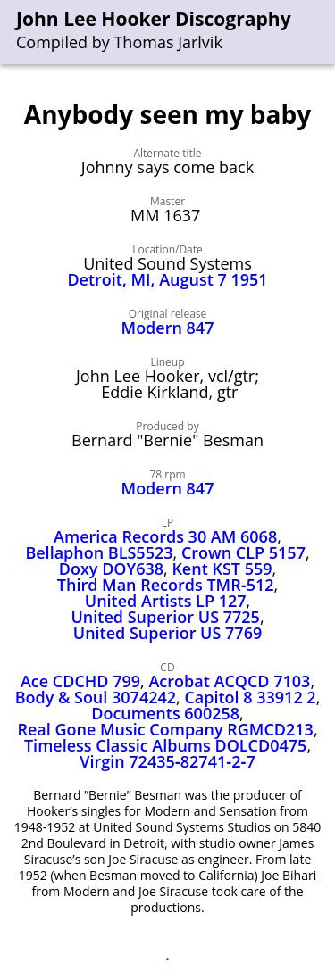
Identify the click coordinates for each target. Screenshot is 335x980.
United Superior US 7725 (165, 617)
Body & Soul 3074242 (96, 697)
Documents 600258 (165, 713)
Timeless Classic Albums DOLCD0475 (165, 745)
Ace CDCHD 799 (80, 681)
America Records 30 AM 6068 (165, 536)
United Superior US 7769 (167, 633)
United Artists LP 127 (166, 601)
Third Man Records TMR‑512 (166, 585)
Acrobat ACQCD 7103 (229, 681)
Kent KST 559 (222, 569)
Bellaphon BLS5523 (99, 552)
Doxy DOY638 (111, 569)
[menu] (322, 33)
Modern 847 (168, 328)
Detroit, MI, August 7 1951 (167, 279)
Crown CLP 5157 (243, 552)
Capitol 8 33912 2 (250, 697)
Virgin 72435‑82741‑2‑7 (167, 761)
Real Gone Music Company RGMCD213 (165, 729)
